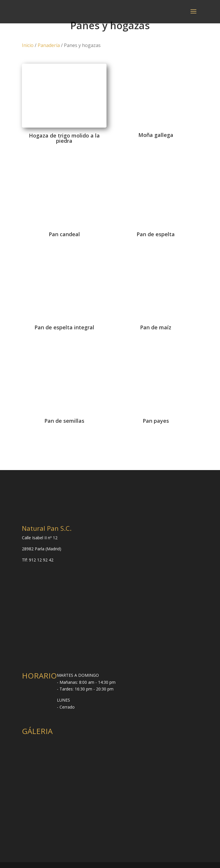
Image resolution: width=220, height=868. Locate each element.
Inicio (28, 45)
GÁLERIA (37, 731)
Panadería (49, 45)
